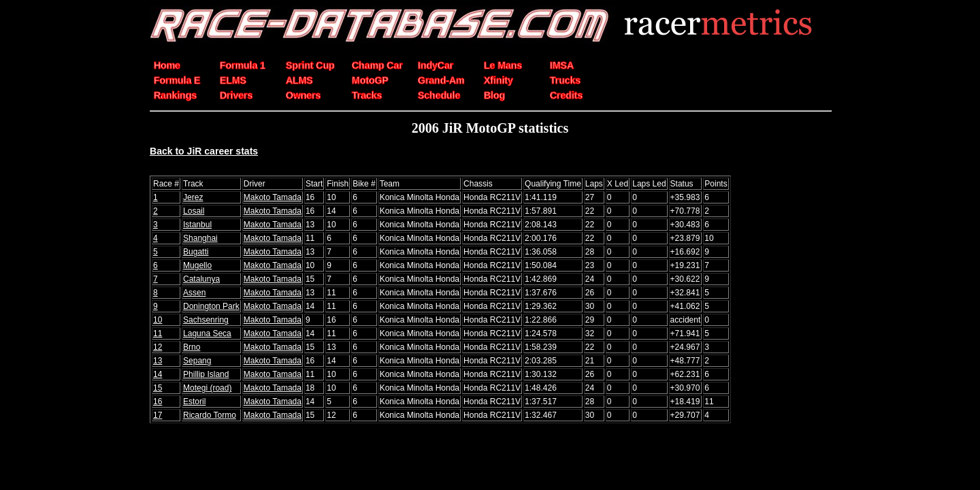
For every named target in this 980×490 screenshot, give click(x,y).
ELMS (233, 80)
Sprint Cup (310, 65)
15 (158, 388)
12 (158, 347)
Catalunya (201, 279)
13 (158, 361)
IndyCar (436, 65)
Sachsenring (206, 320)
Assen (194, 293)
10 (158, 320)
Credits (566, 95)
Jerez (193, 197)
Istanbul (197, 225)
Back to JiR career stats (204, 151)
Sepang (197, 361)
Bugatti (196, 252)
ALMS (299, 80)
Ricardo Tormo (210, 415)
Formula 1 (243, 65)
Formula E (177, 80)
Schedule (439, 95)
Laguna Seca (207, 333)
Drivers (236, 95)
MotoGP (370, 80)
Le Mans (503, 65)
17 (158, 415)
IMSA (562, 65)
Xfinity (499, 80)
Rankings (175, 95)
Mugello (197, 265)
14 (158, 374)
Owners (303, 95)
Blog (494, 95)
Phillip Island (206, 374)
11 (158, 333)
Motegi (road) (207, 388)
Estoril (194, 402)
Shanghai (200, 238)
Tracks (367, 95)
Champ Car (377, 65)
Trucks (565, 80)
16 (158, 402)
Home (167, 65)
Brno (192, 347)
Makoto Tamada (273, 197)
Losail (194, 211)
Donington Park (211, 306)
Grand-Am (441, 80)
